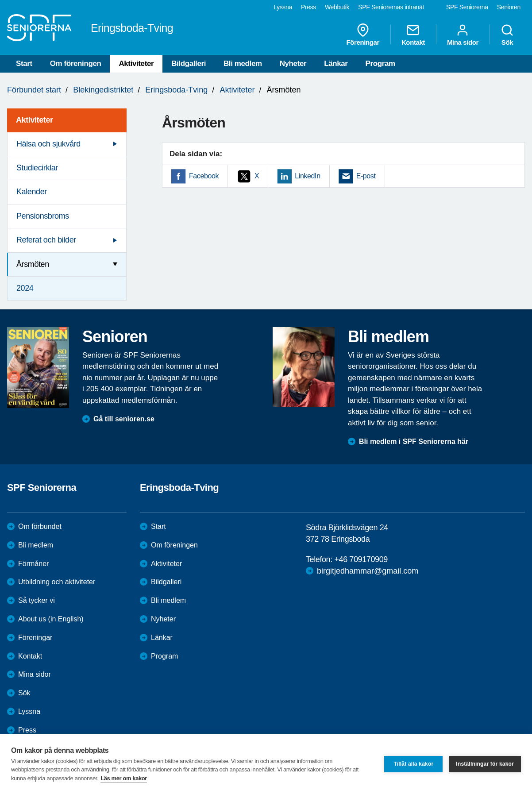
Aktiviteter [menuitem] (35, 120)
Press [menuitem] (308, 7)
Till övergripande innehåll (0, 0)
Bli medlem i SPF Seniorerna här (414, 441)
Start (24, 64)
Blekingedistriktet (103, 90)
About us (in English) (51, 619)
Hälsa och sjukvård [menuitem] (48, 144)
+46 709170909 (361, 559)
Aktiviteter (136, 64)
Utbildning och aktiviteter (57, 582)
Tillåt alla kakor (413, 764)
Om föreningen (76, 64)
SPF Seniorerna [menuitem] (467, 7)
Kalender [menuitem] (32, 192)
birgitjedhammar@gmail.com (368, 571)
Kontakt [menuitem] (413, 35)
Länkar (336, 64)
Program (380, 64)
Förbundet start (34, 90)
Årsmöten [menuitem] (33, 264)
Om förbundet (40, 526)
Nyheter (293, 64)
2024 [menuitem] (25, 288)
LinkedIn (307, 176)
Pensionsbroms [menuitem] (43, 216)
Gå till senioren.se (124, 419)
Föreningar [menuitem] (363, 35)
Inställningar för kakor (485, 764)
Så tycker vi (37, 600)
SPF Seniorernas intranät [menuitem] (391, 7)
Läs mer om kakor (124, 778)
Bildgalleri (189, 64)
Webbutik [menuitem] (337, 7)
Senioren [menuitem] (509, 7)
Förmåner (33, 564)
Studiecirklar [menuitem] (37, 168)
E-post (366, 176)
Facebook (204, 176)
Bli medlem (243, 64)
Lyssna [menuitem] (283, 7)
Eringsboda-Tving (176, 90)
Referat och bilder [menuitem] (46, 240)
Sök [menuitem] (507, 35)
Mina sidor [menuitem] (463, 35)
